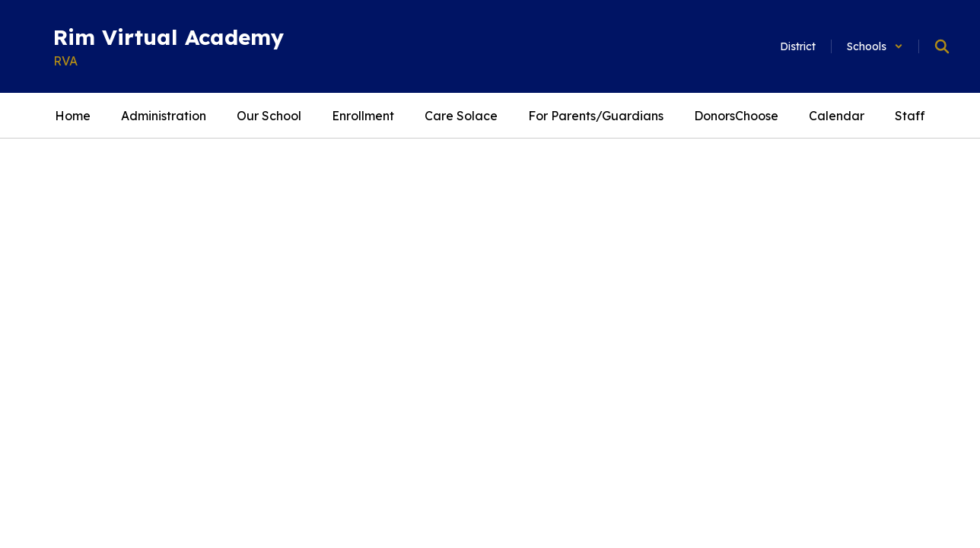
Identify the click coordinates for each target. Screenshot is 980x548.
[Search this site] (942, 46)
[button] (875, 46)
